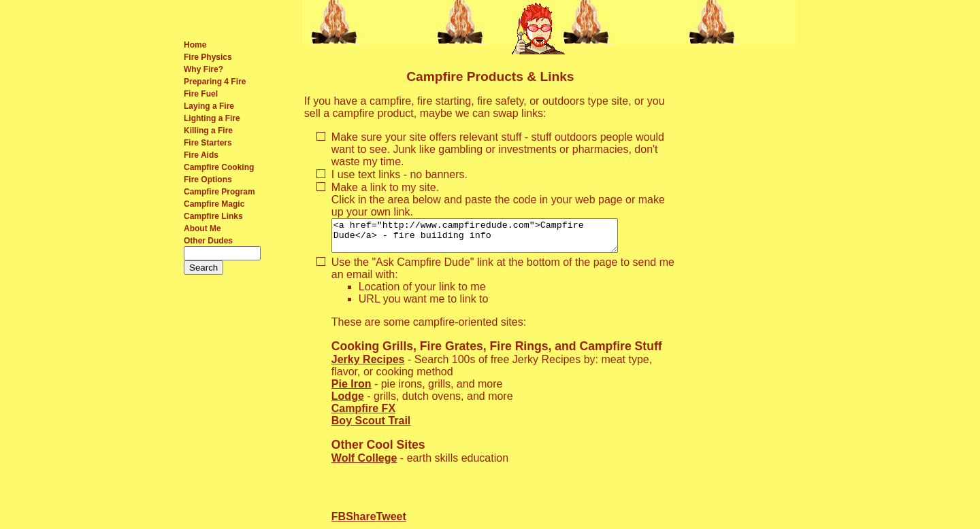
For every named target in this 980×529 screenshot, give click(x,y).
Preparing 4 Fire (215, 82)
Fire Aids (201, 155)
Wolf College (364, 464)
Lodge (348, 402)
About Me (202, 228)
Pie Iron (352, 390)
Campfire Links (213, 216)
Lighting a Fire (212, 118)
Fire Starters (208, 143)
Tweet (391, 523)
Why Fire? (203, 69)
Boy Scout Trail (371, 427)
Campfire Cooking (219, 167)
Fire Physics (208, 57)
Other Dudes (208, 241)
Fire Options (208, 180)
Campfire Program (219, 192)
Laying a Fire (209, 106)
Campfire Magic (214, 204)
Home (195, 45)
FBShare (354, 523)
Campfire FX (363, 414)
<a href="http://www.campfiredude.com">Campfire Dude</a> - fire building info (492, 239)
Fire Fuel (201, 94)
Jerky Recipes (368, 365)
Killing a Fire (208, 131)
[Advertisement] (738, 261)
